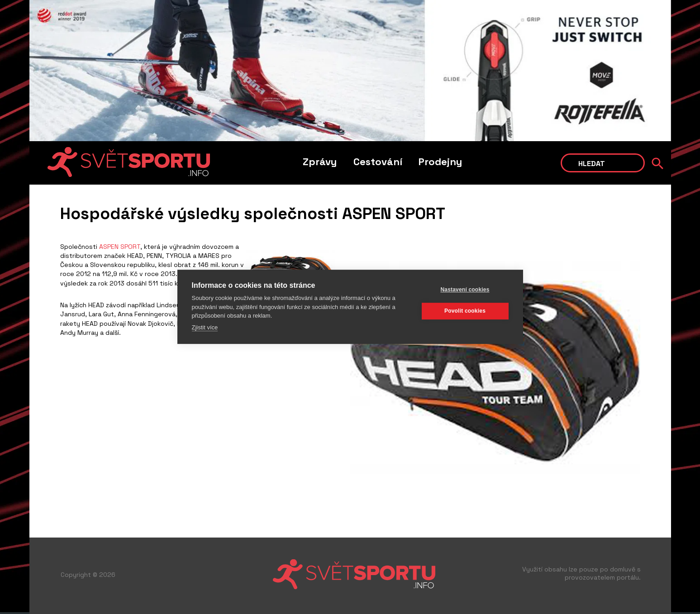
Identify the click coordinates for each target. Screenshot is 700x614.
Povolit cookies (465, 311)
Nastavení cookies (465, 290)
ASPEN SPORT (119, 247)
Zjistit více (205, 327)
